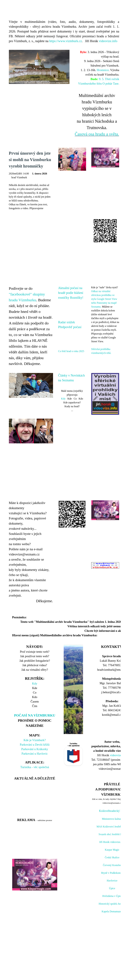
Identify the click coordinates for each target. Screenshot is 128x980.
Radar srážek (67, 322)
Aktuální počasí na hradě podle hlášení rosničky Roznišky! (71, 293)
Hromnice (103, 70)
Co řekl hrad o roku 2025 (71, 351)
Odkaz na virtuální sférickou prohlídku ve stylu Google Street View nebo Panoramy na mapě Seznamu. (104, 299)
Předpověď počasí (70, 327)
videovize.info (108, 41)
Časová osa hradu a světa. (97, 134)
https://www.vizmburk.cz (65, 41)
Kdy (63, 399)
